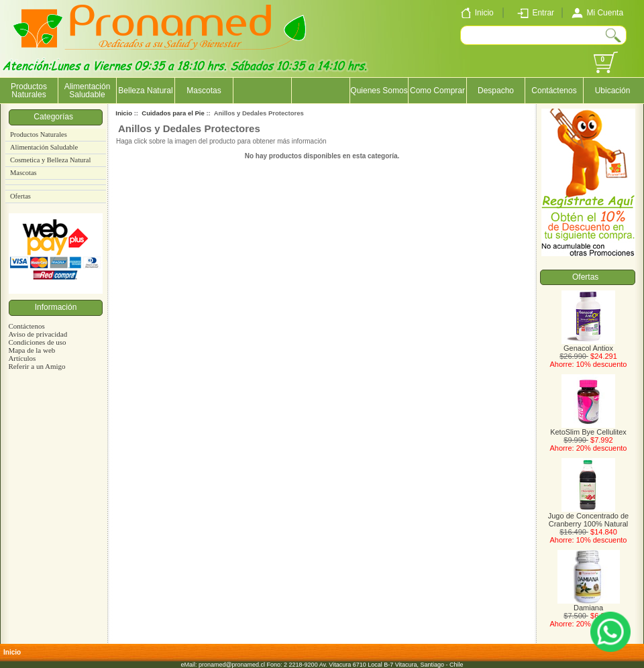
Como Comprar (437, 91)
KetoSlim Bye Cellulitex (588, 429)
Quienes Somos (379, 91)
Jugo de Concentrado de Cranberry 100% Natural (588, 516)
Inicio (124, 113)
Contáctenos (554, 91)
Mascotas (204, 91)
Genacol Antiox (588, 345)
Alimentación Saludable (88, 91)
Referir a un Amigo (37, 366)
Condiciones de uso (37, 342)
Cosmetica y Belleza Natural (50, 160)
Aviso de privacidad (38, 334)
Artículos (22, 358)
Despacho (496, 91)
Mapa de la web (32, 350)
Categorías (55, 117)
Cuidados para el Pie (173, 113)
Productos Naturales (29, 91)
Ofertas (20, 196)
